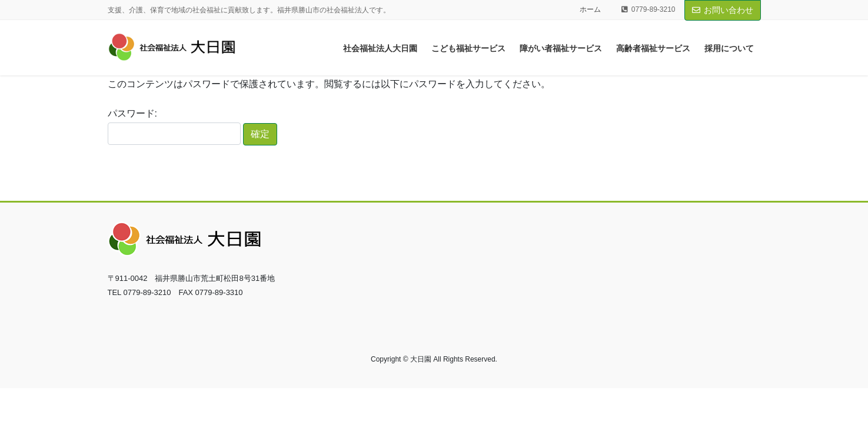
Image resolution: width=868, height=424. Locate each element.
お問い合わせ (723, 10)
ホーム (590, 9)
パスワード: (174, 127)
